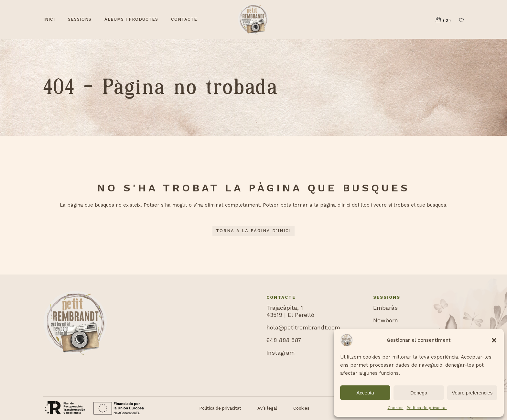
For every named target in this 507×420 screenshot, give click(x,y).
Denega (419, 393)
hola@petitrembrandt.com (303, 327)
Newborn (386, 320)
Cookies (396, 408)
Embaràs (385, 308)
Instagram (281, 353)
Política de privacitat (427, 408)
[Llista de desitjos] (461, 19)
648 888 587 (284, 340)
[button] (494, 340)
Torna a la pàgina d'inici (253, 231)
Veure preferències (472, 393)
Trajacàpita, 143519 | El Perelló (290, 311)
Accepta (365, 393)
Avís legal (267, 408)
